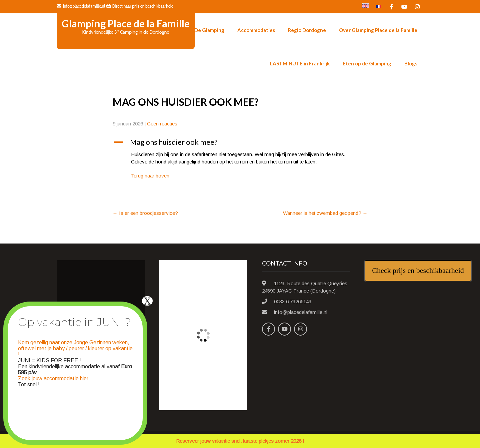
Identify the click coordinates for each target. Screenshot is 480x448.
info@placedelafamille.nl (81, 6)
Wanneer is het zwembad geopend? (325, 213)
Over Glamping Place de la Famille (378, 30)
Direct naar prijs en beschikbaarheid (140, 6)
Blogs (411, 63)
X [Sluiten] (147, 301)
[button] (240, 142)
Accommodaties (256, 30)
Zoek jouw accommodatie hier (53, 378)
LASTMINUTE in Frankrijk (300, 63)
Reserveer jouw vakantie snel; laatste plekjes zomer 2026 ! (240, 441)
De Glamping (209, 30)
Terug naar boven (150, 176)
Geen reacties (162, 124)
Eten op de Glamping (367, 63)
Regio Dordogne (307, 30)
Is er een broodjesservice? (145, 213)
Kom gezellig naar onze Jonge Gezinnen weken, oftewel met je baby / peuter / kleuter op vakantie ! (75, 348)
